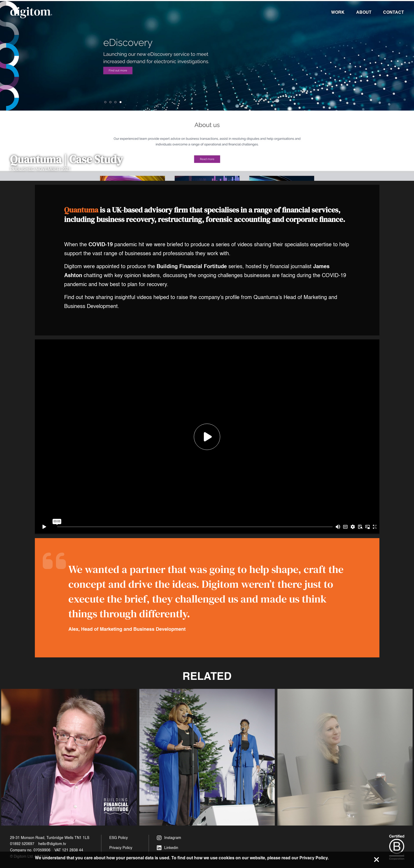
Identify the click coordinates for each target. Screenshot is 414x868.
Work (338, 12)
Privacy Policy (121, 848)
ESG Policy (119, 838)
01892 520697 (22, 844)
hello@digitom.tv (52, 844)
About (364, 12)
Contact (394, 12)
